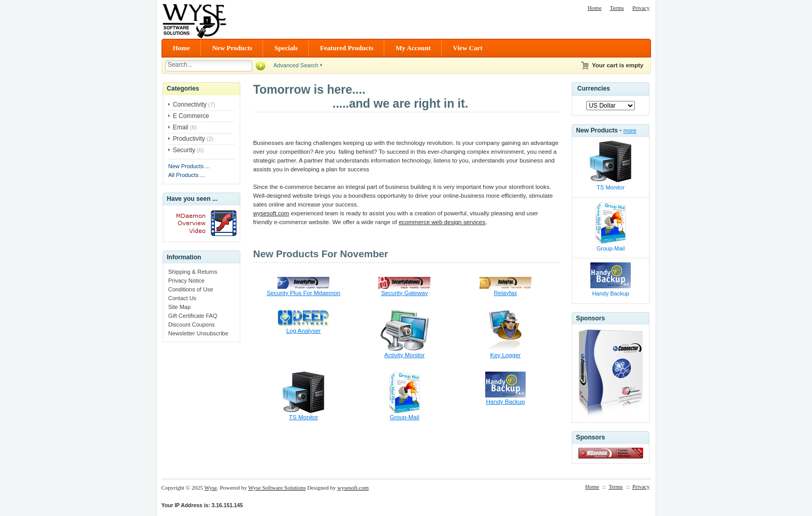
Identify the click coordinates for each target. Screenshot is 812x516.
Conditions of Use (191, 289)
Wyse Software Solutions (277, 488)
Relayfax (506, 293)
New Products (232, 48)
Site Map (179, 307)
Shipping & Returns (193, 272)
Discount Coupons (192, 325)
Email (181, 127)
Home (595, 8)
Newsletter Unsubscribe (198, 333)
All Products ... (187, 175)
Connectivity (190, 105)
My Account (413, 48)
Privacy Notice (186, 281)
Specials (286, 48)
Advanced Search (296, 65)
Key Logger (506, 355)
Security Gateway (404, 293)
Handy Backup (506, 402)
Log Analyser (304, 331)
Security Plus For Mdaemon (303, 293)
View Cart (468, 48)
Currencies (594, 89)
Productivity (189, 139)
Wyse (211, 488)
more (630, 130)
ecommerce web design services (442, 222)
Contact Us (182, 298)
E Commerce (191, 116)
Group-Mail (405, 417)
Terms (617, 8)
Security (184, 150)
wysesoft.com (271, 213)
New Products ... (189, 166)
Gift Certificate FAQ (193, 316)
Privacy (641, 8)
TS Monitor (303, 417)
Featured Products (347, 48)
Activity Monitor (404, 355)
